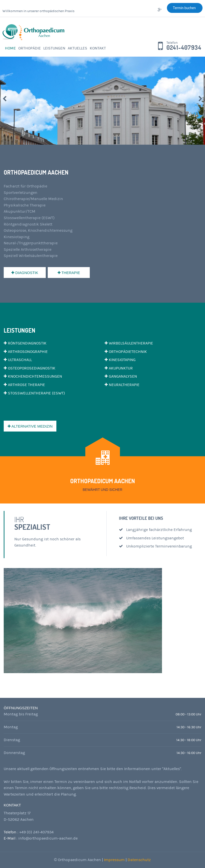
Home (10, 48)
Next (200, 99)
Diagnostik (25, 273)
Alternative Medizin (30, 426)
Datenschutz (139, 860)
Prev (5, 99)
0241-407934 (184, 48)
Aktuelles (78, 48)
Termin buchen (185, 8)
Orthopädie (30, 48)
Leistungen (54, 48)
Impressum (115, 860)
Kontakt (98, 48)
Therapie (69, 273)
